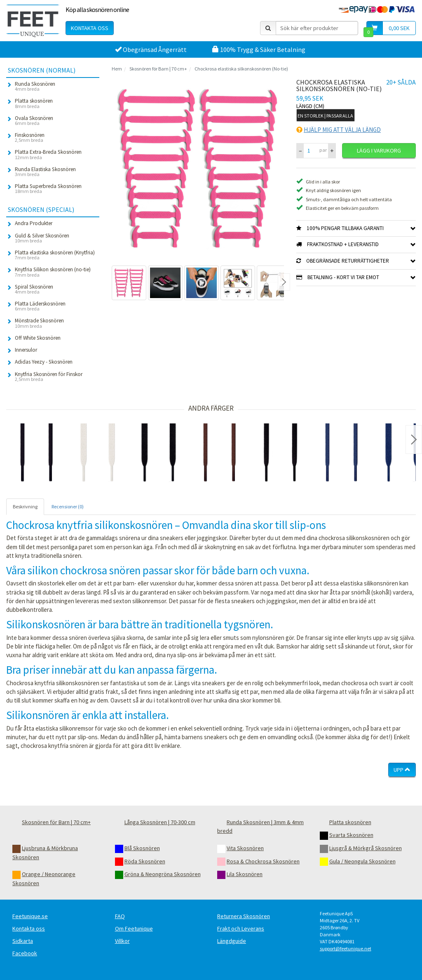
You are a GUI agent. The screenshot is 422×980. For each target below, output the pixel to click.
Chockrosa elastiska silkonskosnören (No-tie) (241, 69)
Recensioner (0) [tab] (68, 506)
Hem (117, 69)
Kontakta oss (90, 28)
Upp (402, 770)
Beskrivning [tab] (25, 506)
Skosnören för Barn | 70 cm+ (158, 69)
